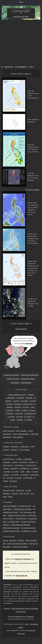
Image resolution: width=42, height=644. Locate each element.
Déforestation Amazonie (11, 528)
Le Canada (24, 401)
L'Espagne (17, 404)
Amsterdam (20, 490)
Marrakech (6, 494)
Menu (21, 2)
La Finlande (35, 468)
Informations (26, 383)
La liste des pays (9, 459)
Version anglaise (33, 190)
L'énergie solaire (21, 518)
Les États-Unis (27, 404)
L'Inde (32, 407)
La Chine (33, 401)
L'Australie (29, 398)
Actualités (15, 383)
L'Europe (6, 450)
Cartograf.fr (9, 67)
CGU (27, 624)
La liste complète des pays (17, 395)
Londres (28, 490)
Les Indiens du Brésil (28, 528)
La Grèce (26, 407)
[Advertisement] (21, 42)
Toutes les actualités (10, 506)
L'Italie (17, 410)
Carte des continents (29, 375)
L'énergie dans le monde (11, 531)
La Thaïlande (28, 478)
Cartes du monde (11, 375)
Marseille (15, 494)
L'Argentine (20, 398)
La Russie (11, 417)
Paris (32, 494)
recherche (29, 343)
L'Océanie (14, 450)
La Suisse (19, 417)
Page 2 (21, 74)
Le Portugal (19, 413)
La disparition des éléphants (20, 525)
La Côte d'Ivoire (31, 465)
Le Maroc (32, 410)
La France (18, 407)
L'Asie (32, 447)
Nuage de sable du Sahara (17, 515)
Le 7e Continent (24, 450)
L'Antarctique (24, 447)
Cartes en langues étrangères (17, 544)
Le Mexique (9, 413)
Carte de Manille (21, 329)
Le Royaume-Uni (30, 413)
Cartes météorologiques (21, 434)
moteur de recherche (23, 559)
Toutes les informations (20, 547)
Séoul (5, 497)
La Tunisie (28, 417)
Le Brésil (16, 401)
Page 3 (27, 74)
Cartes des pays (8, 431)
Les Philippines (21, 67)
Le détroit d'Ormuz (25, 506)
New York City (24, 494)
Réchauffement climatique (23, 509)
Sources (21, 540)
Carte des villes (28, 379)
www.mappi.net (22, 576)
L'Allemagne (10, 398)
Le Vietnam (28, 420)
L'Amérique (14, 447)
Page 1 (15, 74)
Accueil (5, 540)
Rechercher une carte (21, 16)
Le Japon (24, 410)
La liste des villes (9, 490)
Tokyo (10, 497)
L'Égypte (9, 404)
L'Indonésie (10, 410)
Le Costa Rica (19, 465)
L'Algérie (30, 395)
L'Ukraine (20, 420)
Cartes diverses (18, 437)
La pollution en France (29, 531)
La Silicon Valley (14, 522)
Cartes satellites (21, 431)
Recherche (13, 540)
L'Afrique (6, 447)
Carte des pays (13, 379)
